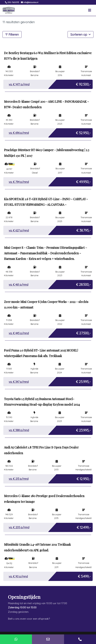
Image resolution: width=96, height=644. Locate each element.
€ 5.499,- (84, 575)
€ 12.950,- (84, 478)
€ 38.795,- (84, 230)
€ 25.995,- (83, 381)
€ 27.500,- (83, 332)
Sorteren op (81, 34)
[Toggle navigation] (90, 10)
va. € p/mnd (19, 84)
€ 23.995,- (83, 429)
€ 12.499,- (84, 527)
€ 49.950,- (83, 181)
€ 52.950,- (83, 132)
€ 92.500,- (83, 83)
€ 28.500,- (83, 284)
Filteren (12, 35)
